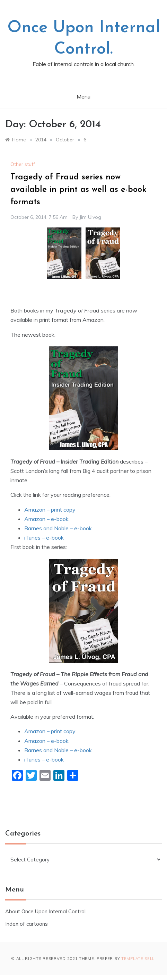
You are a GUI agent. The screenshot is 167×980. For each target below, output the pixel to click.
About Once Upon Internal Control (45, 911)
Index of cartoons (27, 924)
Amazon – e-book (46, 519)
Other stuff (23, 164)
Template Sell (138, 959)
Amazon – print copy (50, 510)
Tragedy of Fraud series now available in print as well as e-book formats (78, 190)
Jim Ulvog (90, 217)
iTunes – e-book (44, 538)
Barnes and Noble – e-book (58, 528)
